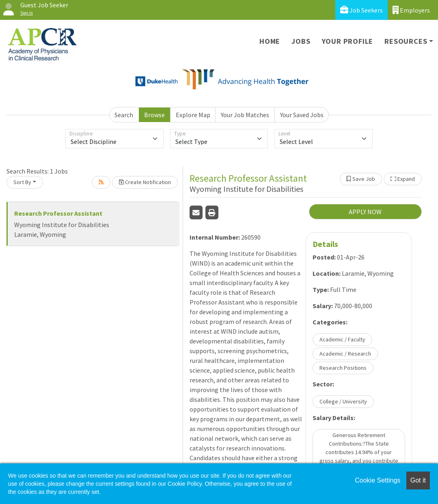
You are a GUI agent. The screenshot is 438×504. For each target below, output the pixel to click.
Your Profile (348, 41)
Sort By (22, 182)
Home (270, 41)
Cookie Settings (378, 480)
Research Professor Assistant (58, 213)
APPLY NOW (365, 212)
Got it (418, 480)
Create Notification (145, 182)
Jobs (301, 41)
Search (124, 115)
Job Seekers (361, 10)
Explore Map (193, 115)
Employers (411, 10)
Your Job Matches (245, 115)
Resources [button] (406, 41)
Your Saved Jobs (302, 115)
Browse (154, 115)
